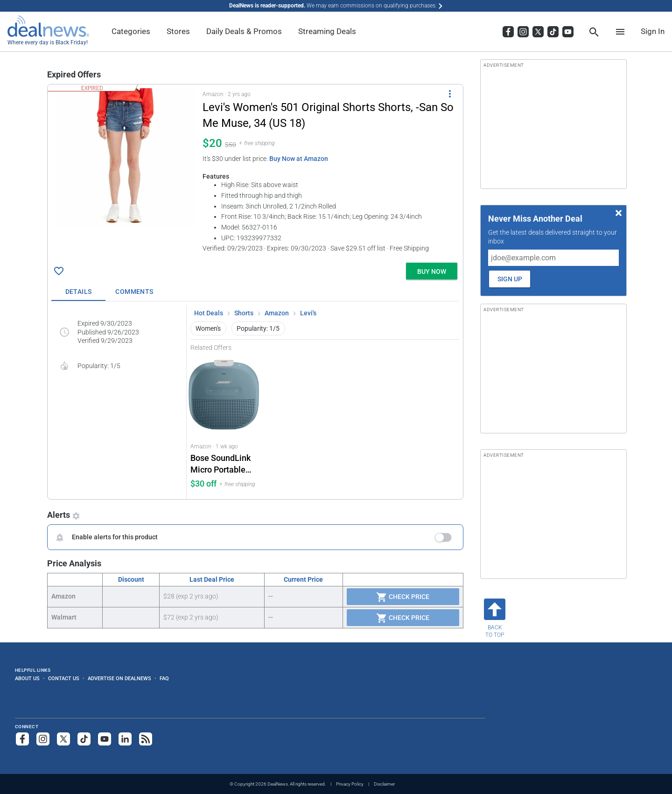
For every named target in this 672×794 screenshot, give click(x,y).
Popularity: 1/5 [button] (258, 328)
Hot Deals (209, 313)
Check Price (403, 597)
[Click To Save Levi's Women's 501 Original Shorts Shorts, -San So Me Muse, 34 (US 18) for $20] (59, 271)
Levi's (308, 313)
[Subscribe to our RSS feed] (146, 739)
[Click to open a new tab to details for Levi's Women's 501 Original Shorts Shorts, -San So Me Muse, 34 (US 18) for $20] (125, 158)
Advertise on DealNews (119, 678)
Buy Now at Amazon (299, 159)
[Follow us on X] (63, 739)
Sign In (653, 31)
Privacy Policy (350, 784)
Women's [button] (208, 328)
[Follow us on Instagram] (43, 739)
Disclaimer (384, 784)
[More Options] (450, 94)
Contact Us (64, 678)
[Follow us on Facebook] (22, 739)
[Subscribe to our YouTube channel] (105, 739)
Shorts (244, 313)
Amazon (277, 313)
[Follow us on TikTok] (84, 739)
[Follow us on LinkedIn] (125, 739)
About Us (27, 678)
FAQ (164, 678)
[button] (255, 172)
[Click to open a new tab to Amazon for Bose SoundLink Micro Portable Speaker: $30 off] (224, 425)
